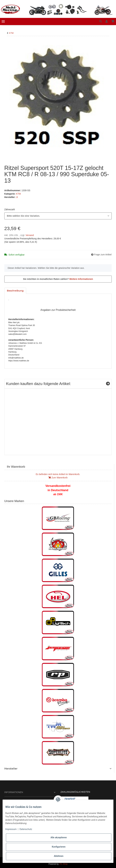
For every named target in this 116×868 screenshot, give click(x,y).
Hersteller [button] (11, 769)
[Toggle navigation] (3, 22)
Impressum (11, 829)
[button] (101, 21)
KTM (18, 194)
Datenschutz (26, 829)
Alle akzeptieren (59, 837)
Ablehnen (59, 856)
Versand (30, 235)
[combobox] (58, 216)
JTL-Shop (63, 864)
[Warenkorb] (113, 21)
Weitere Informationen (81, 279)
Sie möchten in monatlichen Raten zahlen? (58, 279)
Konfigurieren (59, 847)
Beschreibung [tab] (15, 291)
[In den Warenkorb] (7, 43)
